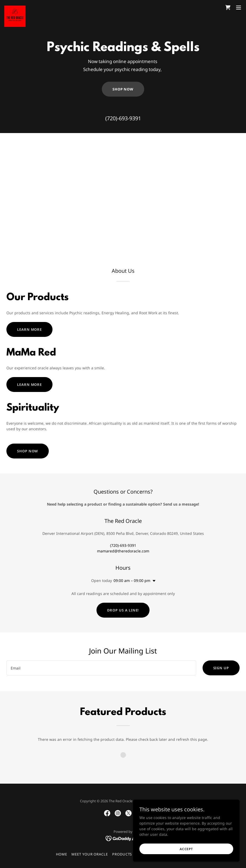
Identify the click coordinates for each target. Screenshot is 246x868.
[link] (15, 7)
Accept (186, 849)
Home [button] (62, 854)
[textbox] (101, 668)
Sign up (221, 668)
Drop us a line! (123, 610)
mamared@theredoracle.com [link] (123, 551)
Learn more (29, 329)
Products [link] (122, 854)
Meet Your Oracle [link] (90, 854)
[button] (239, 7)
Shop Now (123, 89)
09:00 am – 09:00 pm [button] (132, 580)
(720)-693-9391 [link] (123, 118)
